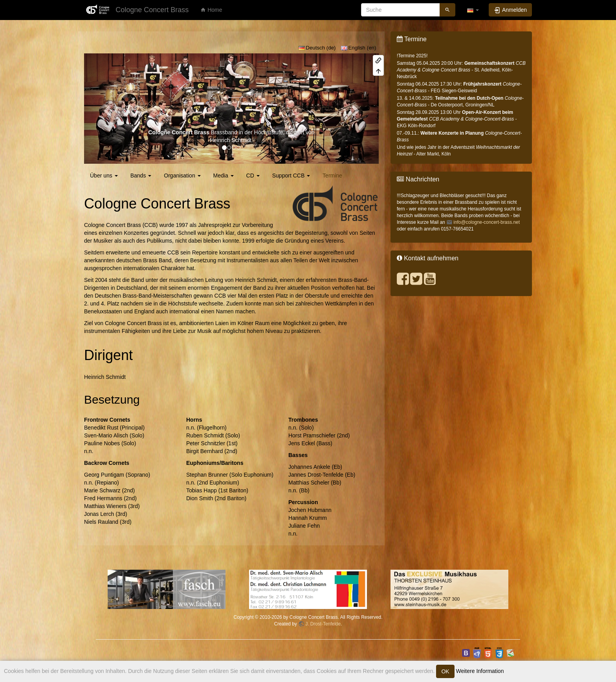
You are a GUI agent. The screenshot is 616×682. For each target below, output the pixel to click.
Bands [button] (141, 176)
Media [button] (224, 176)
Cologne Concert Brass (179, 132)
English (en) (359, 48)
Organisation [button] (182, 176)
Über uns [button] (104, 176)
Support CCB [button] (291, 176)
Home (211, 10)
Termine (332, 176)
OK (445, 671)
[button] (473, 10)
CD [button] (253, 176)
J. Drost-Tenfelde (323, 624)
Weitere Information (479, 671)
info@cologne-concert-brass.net (487, 222)
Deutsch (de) (317, 48)
